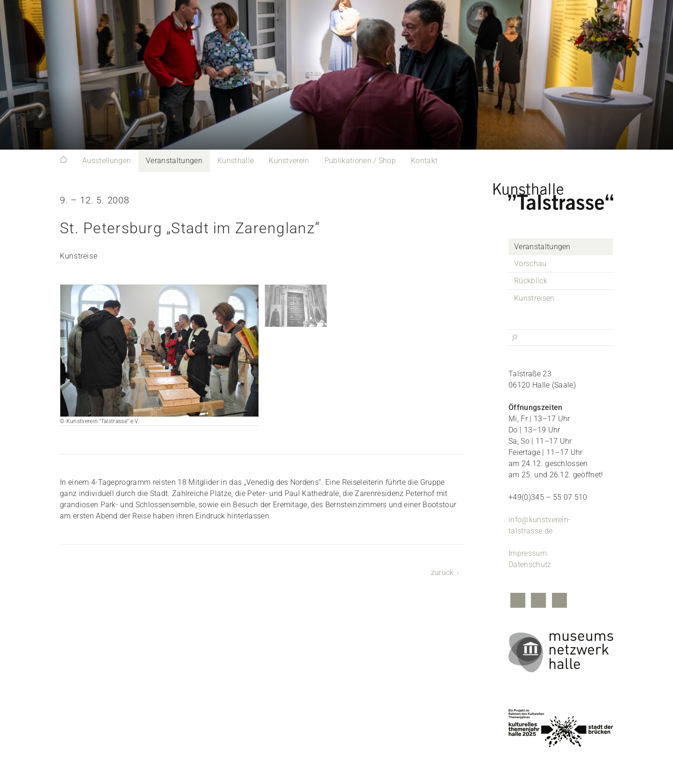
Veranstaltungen (174, 161)
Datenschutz (530, 565)
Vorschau (530, 263)
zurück (442, 572)
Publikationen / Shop (360, 161)
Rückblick (531, 281)
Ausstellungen (107, 161)
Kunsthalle (236, 161)
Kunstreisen (534, 298)
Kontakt (424, 161)
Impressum (528, 553)
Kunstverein (289, 161)
